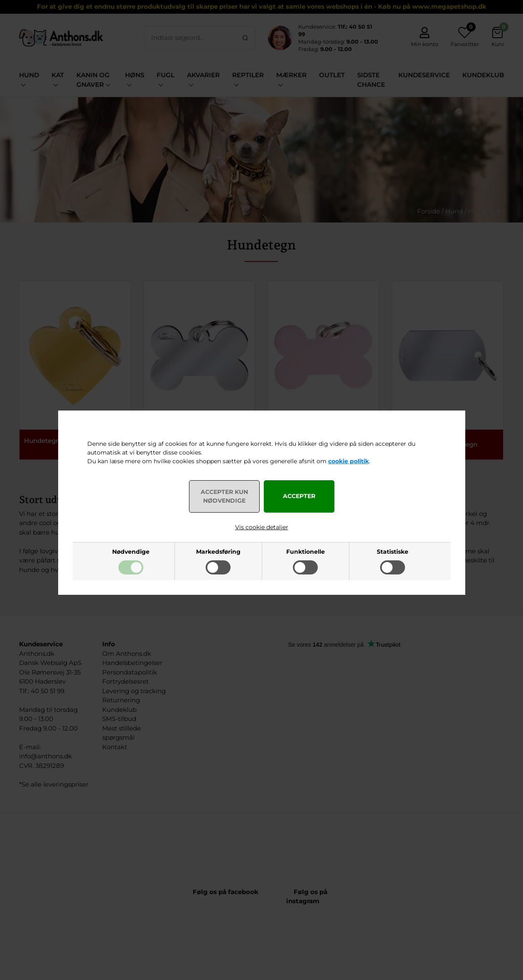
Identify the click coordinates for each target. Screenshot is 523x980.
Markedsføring (218, 552)
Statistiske (393, 552)
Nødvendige (131, 552)
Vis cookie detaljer (262, 527)
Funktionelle (306, 552)
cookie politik (349, 461)
